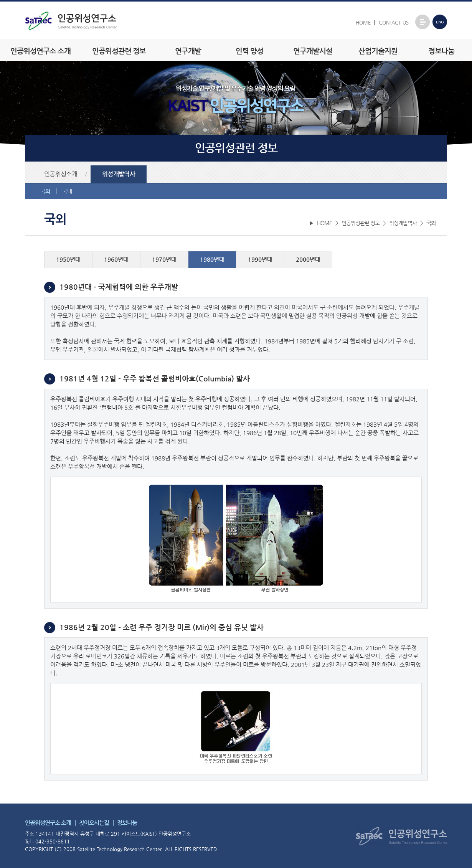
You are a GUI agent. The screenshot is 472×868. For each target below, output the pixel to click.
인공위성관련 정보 (119, 51)
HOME (363, 22)
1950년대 (68, 259)
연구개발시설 (313, 51)
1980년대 (212, 259)
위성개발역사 (119, 174)
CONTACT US (394, 22)
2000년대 (308, 259)
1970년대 (164, 259)
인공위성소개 (61, 174)
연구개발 (188, 51)
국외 (45, 191)
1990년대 (260, 259)
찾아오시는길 (94, 823)
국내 (67, 191)
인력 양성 (249, 51)
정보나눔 (441, 51)
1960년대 (116, 259)
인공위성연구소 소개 (40, 51)
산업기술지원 (378, 51)
